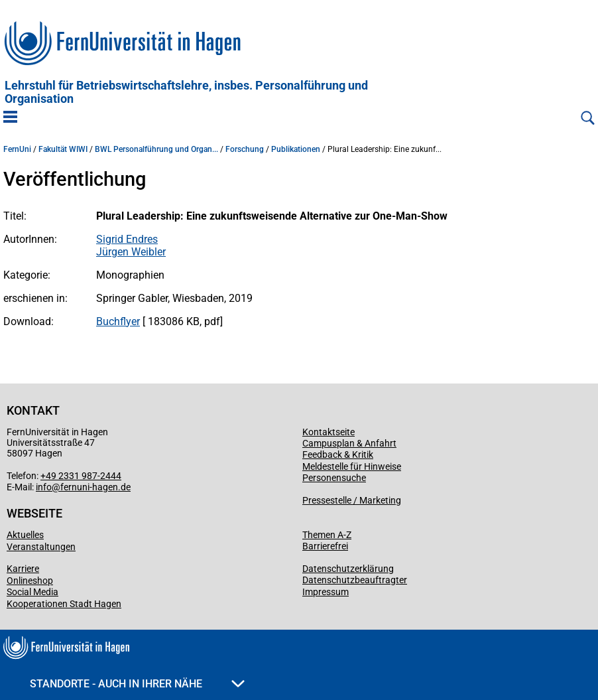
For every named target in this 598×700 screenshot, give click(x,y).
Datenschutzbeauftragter (355, 580)
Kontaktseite (329, 432)
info (44, 487)
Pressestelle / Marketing (352, 500)
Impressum (326, 592)
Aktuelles (25, 535)
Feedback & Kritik (338, 455)
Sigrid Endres (127, 239)
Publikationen (296, 149)
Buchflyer (118, 321)
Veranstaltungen (41, 547)
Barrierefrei (325, 546)
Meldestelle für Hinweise (352, 466)
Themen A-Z (327, 535)
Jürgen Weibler (131, 252)
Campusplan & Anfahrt (349, 443)
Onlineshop (30, 581)
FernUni (17, 149)
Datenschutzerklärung (348, 569)
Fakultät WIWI (63, 149)
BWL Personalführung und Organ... (156, 149)
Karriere (23, 569)
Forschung (245, 149)
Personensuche (334, 478)
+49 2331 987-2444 (81, 476)
